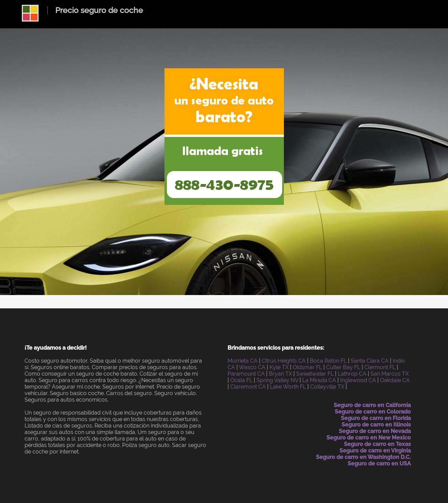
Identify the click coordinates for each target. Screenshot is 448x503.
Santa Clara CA (370, 361)
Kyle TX (279, 367)
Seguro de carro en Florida (376, 418)
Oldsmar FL (307, 367)
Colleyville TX (327, 387)
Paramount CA (246, 374)
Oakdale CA (395, 380)
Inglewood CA (358, 380)
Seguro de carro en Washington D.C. (363, 457)
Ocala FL (241, 380)
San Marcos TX (390, 374)
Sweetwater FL (315, 374)
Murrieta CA (243, 361)
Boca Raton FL (328, 361)
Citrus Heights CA (284, 361)
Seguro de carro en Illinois (376, 425)
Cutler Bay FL (343, 367)
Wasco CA (252, 367)
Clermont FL (380, 367)
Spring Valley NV (277, 380)
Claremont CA (248, 387)
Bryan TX (280, 374)
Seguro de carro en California (372, 405)
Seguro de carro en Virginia (375, 451)
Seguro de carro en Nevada (375, 431)
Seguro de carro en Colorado (373, 412)
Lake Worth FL (288, 387)
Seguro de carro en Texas (377, 444)
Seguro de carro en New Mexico (369, 438)
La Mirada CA (319, 380)
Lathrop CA (352, 374)
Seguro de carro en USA (379, 464)
